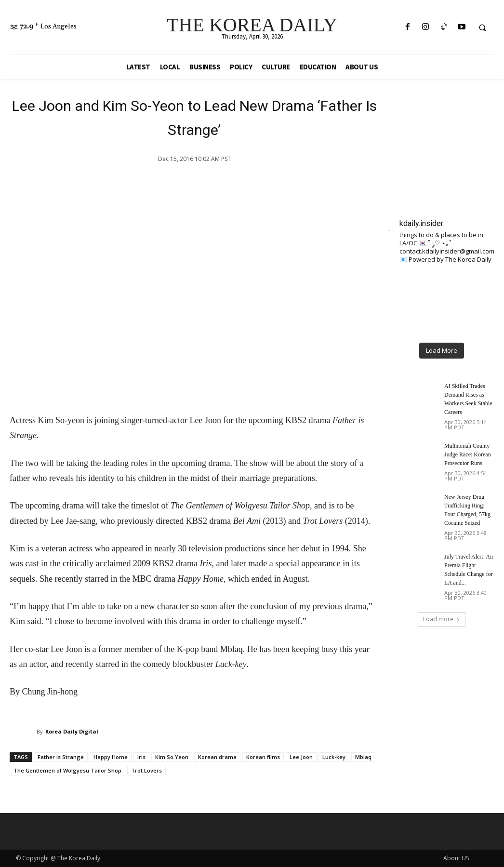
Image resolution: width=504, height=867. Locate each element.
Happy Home (111, 757)
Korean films (263, 757)
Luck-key (334, 757)
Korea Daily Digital (72, 731)
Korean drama (217, 757)
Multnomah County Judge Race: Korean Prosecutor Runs (468, 454)
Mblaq (363, 757)
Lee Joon (301, 757)
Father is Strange (61, 757)
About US (456, 858)
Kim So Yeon (172, 757)
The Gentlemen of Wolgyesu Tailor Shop (67, 770)
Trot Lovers (146, 770)
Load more (442, 619)
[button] (482, 27)
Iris (141, 757)
